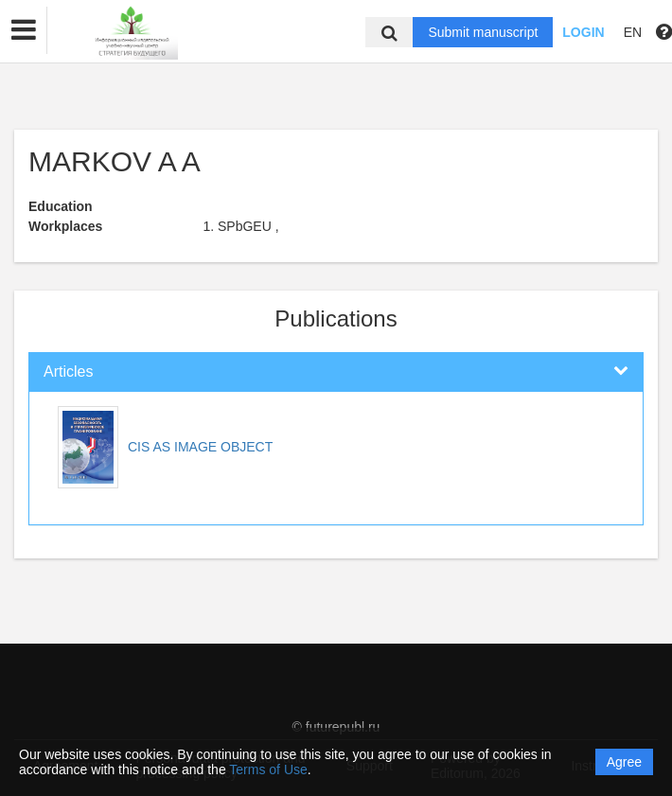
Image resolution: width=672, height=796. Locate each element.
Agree (624, 762)
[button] (24, 30)
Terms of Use (268, 769)
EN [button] (633, 32)
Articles (68, 371)
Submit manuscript (483, 32)
